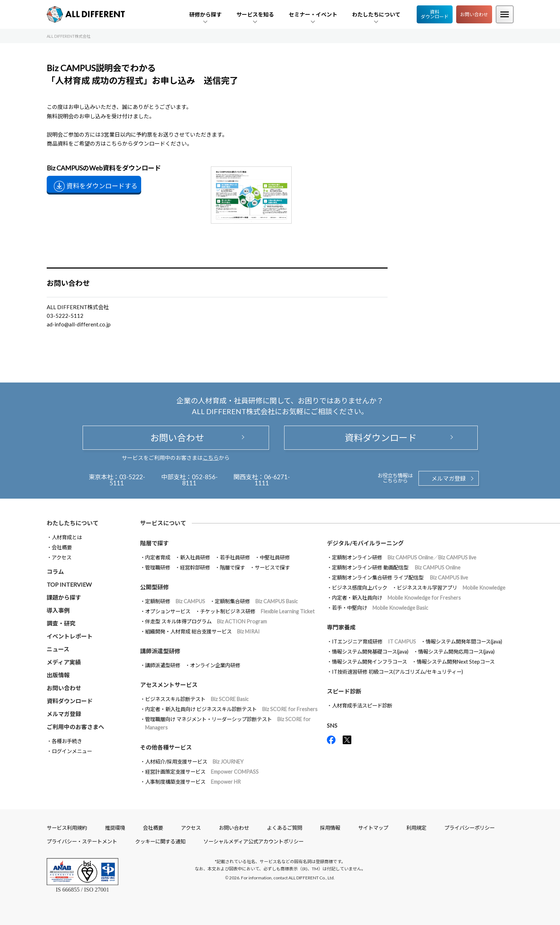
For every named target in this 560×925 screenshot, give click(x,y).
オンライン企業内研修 (215, 665)
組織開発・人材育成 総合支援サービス (202, 631)
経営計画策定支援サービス (202, 772)
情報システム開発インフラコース (369, 662)
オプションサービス (168, 611)
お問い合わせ (474, 14)
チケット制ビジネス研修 (257, 611)
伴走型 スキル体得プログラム (206, 621)
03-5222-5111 (127, 480)
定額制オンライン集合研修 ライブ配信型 (400, 578)
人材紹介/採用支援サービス (194, 762)
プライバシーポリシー (469, 828)
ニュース (58, 649)
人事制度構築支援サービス (193, 782)
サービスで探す (272, 567)
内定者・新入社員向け (396, 598)
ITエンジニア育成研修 (374, 642)
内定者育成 (158, 557)
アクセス (62, 557)
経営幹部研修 (195, 567)
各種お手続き (67, 741)
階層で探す (232, 567)
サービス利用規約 (67, 828)
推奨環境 (115, 828)
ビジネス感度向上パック (360, 588)
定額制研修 (175, 601)
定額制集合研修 (256, 601)
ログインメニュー (72, 751)
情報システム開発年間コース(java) (464, 642)
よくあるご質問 (284, 828)
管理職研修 (158, 567)
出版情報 (58, 675)
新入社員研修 (195, 557)
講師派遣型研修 (163, 665)
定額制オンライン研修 (404, 557)
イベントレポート (70, 636)
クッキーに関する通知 (160, 841)
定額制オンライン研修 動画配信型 (396, 567)
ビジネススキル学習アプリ (451, 588)
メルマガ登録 (449, 478)
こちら (211, 458)
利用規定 (416, 828)
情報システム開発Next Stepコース (456, 662)
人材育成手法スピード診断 (362, 706)
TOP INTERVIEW (69, 584)
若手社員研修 (235, 557)
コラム (55, 571)
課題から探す (64, 597)
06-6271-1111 (272, 480)
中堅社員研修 (275, 557)
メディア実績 (64, 662)
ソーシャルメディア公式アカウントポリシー (253, 841)
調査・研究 (61, 623)
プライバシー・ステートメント (82, 841)
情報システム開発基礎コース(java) (370, 652)
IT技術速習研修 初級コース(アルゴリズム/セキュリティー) (397, 672)
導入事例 (58, 610)
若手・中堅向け (380, 608)
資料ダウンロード (435, 14)
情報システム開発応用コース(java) (456, 652)
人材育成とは (67, 537)
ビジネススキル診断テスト (197, 699)
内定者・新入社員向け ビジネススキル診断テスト (231, 709)
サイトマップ (373, 828)
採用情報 (330, 828)
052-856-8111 (200, 480)
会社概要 (62, 547)
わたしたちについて (73, 523)
